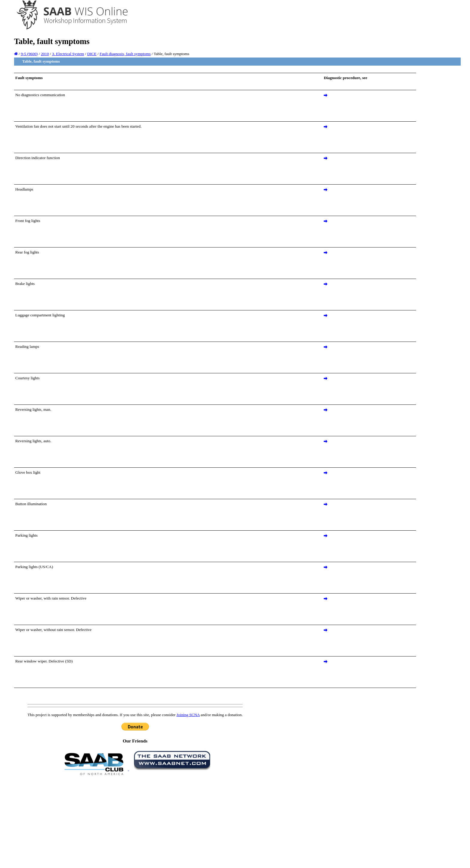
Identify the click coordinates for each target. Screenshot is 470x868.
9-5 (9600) (29, 54)
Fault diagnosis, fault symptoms (125, 54)
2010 (45, 54)
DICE (92, 54)
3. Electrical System (68, 54)
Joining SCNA (188, 715)
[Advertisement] (135, 821)
